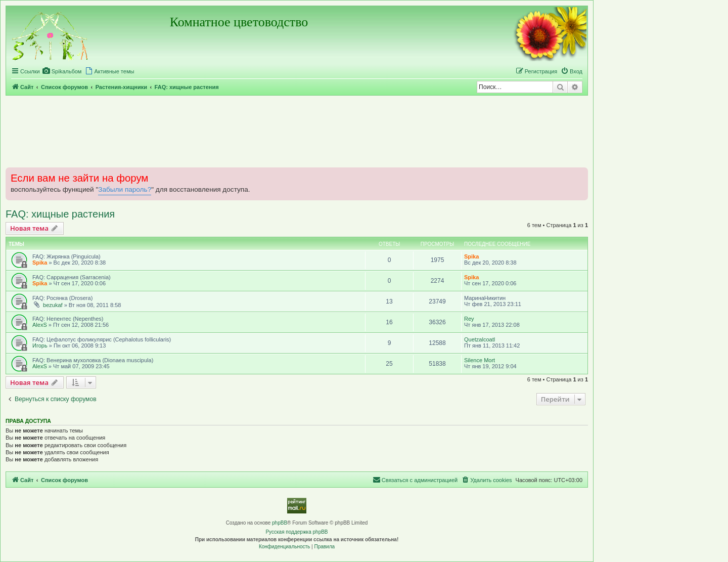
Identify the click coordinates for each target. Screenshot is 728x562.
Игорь (40, 345)
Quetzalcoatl (480, 339)
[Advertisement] (297, 131)
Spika (40, 263)
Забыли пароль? (125, 189)
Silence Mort (480, 360)
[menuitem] (62, 71)
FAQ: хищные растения (60, 214)
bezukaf (53, 305)
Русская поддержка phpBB (297, 532)
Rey (469, 319)
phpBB (280, 523)
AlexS (40, 325)
